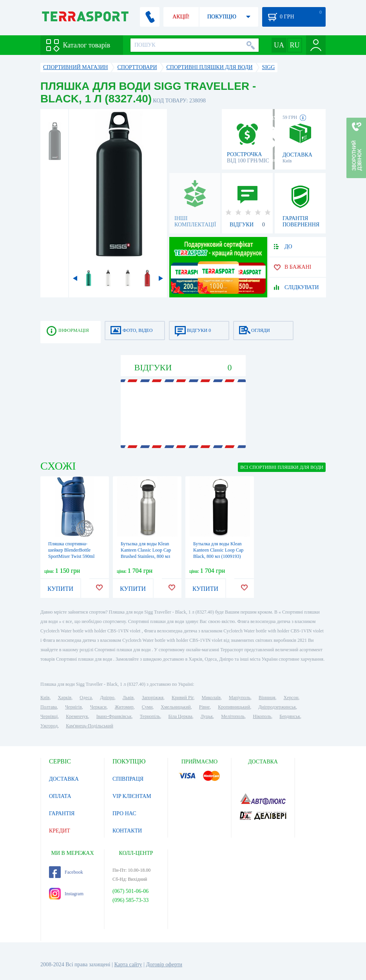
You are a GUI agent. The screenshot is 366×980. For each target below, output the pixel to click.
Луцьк (207, 716)
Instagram (66, 894)
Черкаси (98, 707)
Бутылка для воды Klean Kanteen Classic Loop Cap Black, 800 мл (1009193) (218, 550)
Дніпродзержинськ (277, 707)
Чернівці (49, 716)
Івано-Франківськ (114, 716)
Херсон (291, 698)
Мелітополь (233, 716)
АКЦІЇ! (181, 17)
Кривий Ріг (183, 698)
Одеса (86, 698)
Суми (147, 707)
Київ (45, 698)
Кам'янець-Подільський (90, 726)
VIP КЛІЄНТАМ (132, 796)
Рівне (204, 707)
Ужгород (49, 726)
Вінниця (267, 698)
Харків (64, 698)
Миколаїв (211, 698)
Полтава (49, 707)
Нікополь (262, 716)
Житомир (124, 707)
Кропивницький (234, 707)
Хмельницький (176, 707)
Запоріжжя (153, 698)
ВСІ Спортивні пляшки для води (282, 467)
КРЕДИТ (60, 831)
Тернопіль (150, 716)
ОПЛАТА (60, 796)
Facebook (66, 872)
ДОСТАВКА (64, 779)
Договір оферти (164, 965)
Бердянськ (290, 716)
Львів (128, 698)
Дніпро (107, 698)
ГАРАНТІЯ (62, 813)
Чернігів (73, 707)
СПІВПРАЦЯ (128, 779)
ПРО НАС (124, 813)
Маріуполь (240, 698)
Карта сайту (128, 965)
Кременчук (77, 716)
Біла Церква (180, 716)
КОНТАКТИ (127, 831)
